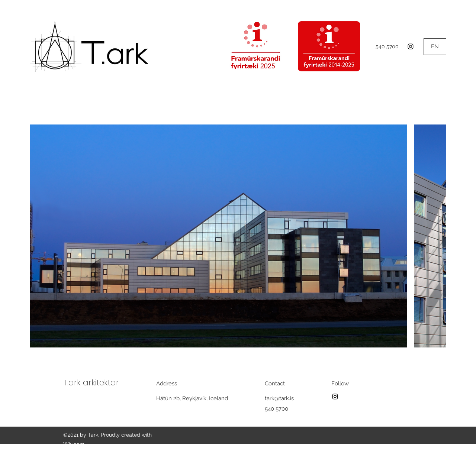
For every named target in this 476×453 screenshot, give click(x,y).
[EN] (435, 47)
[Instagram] (411, 46)
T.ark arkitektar (91, 383)
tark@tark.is (279, 398)
